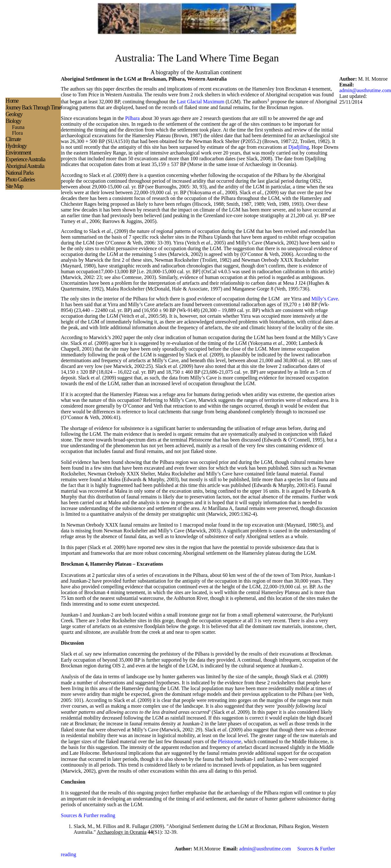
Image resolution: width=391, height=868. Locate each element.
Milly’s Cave (325, 299)
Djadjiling (299, 147)
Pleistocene (230, 741)
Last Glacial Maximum (200, 102)
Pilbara (133, 118)
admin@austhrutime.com (365, 90)
